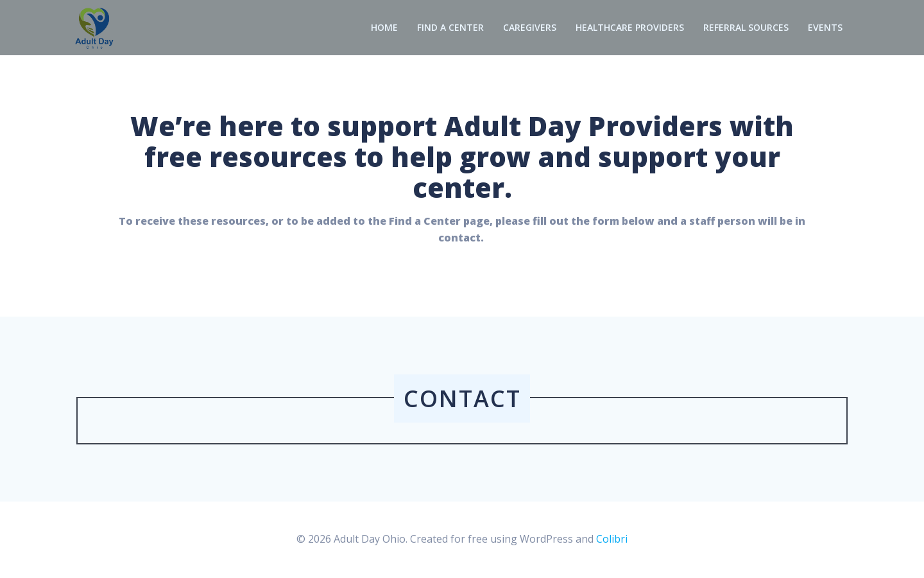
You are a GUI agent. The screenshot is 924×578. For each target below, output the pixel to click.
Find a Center (450, 28)
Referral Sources (746, 28)
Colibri (612, 539)
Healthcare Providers (630, 28)
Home (384, 28)
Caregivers (530, 28)
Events (825, 28)
